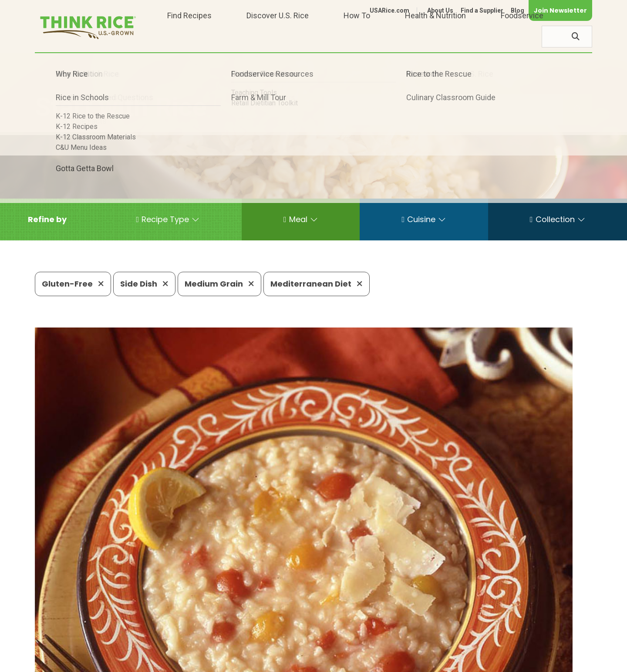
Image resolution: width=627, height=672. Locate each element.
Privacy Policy (477, 661)
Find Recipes (189, 36)
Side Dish (144, 284)
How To (357, 36)
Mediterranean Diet (317, 284)
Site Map (523, 661)
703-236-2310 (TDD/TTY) (354, 635)
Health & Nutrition (435, 36)
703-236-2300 (173, 635)
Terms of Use (568, 661)
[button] (47, 219)
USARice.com (389, 10)
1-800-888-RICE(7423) (255, 635)
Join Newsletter (560, 10)
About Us (440, 10)
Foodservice (522, 36)
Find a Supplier (482, 10)
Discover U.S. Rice (278, 36)
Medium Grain (219, 284)
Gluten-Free (73, 284)
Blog (517, 10)
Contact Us (428, 661)
